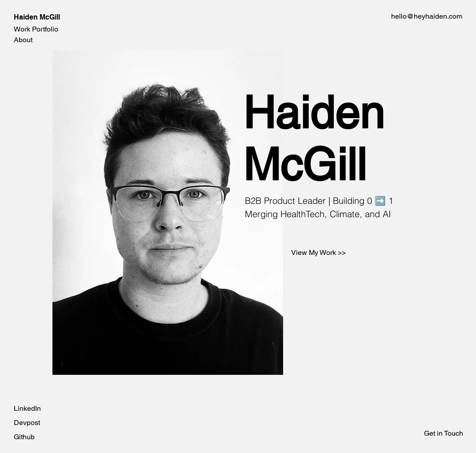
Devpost (27, 423)
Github (24, 437)
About (23, 40)
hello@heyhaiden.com (427, 16)
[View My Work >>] (318, 253)
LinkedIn (27, 408)
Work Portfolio (36, 29)
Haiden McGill (37, 17)
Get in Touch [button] (444, 433)
